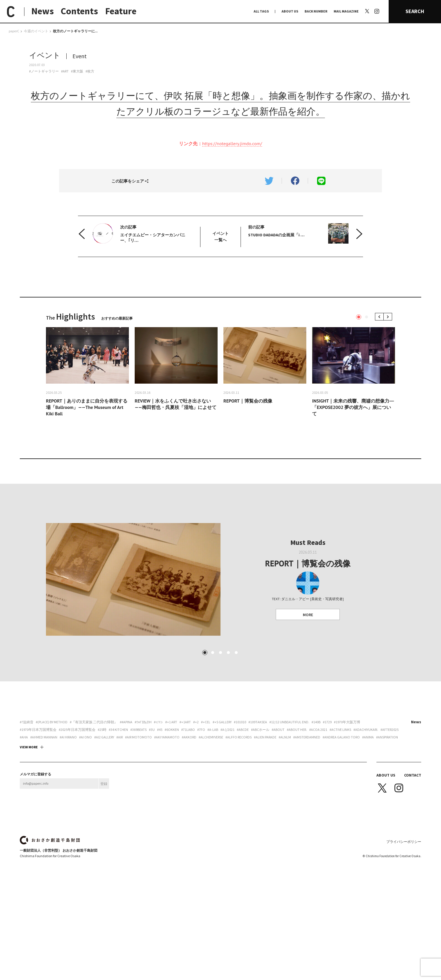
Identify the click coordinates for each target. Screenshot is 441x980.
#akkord (189, 799)
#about (278, 792)
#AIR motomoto (138, 799)
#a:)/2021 (227, 792)
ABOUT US (290, 11)
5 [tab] (236, 715)
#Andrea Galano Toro (341, 799)
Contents (79, 11)
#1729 (327, 784)
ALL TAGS (261, 11)
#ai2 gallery (104, 799)
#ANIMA (368, 799)
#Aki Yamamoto (167, 799)
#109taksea (258, 784)
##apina (126, 784)
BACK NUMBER (316, 11)
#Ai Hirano (68, 799)
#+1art (185, 784)
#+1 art (171, 784)
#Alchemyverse (211, 799)
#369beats (138, 792)
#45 (160, 792)
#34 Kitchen (118, 792)
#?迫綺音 (27, 784)
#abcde (243, 792)
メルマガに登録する (35, 836)
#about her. (297, 792)
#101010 (240, 784)
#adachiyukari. (366, 792)
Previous (380, 317)
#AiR (120, 799)
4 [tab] (228, 715)
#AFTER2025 (390, 792)
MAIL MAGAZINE (346, 11)
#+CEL (206, 784)
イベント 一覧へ (221, 237)
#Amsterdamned (307, 799)
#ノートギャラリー (44, 71)
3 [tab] (221, 715)
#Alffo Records (239, 799)
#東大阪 (77, 71)
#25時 (102, 792)
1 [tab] (359, 317)
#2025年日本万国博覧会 (77, 792)
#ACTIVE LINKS (340, 792)
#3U (152, 792)
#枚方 (90, 71)
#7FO (201, 792)
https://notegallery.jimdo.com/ (232, 143)
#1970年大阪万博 (347, 784)
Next (389, 317)
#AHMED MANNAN (44, 799)
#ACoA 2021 (318, 792)
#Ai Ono (86, 799)
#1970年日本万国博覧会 (38, 792)
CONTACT (413, 837)
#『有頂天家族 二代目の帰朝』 (94, 784)
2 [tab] (367, 317)
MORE (308, 615)
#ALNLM (285, 799)
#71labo (188, 792)
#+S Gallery (222, 784)
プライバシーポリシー (404, 904)
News (43, 11)
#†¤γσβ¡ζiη (143, 784)
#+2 (196, 784)
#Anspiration (387, 799)
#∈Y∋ (158, 784)
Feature (121, 11)
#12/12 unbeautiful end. (289, 784)
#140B (316, 784)
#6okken (172, 792)
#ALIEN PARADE (265, 799)
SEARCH (415, 11)
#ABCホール (260, 792)
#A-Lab (213, 792)
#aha (24, 799)
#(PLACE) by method (52, 784)
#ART (65, 71)
